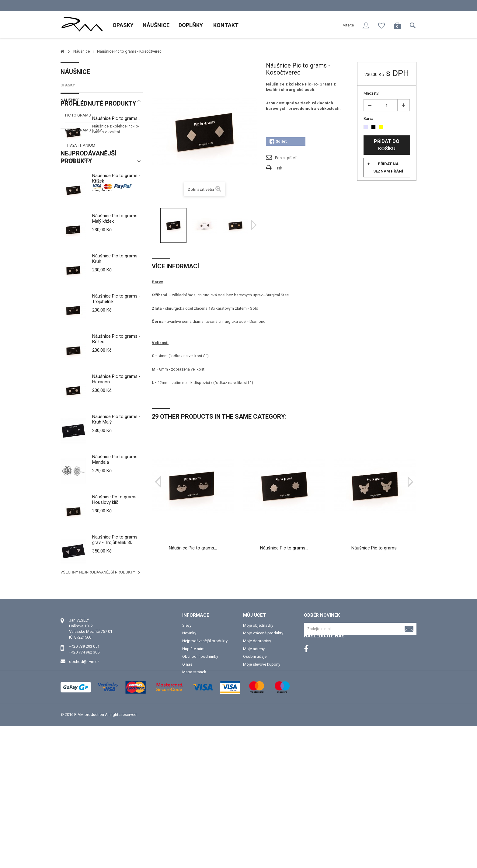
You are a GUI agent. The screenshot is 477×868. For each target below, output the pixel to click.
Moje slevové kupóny (262, 794)
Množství (371, 93)
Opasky (123, 25)
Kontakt (225, 25)
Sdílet (278, 141)
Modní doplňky (76, 160)
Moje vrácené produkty (263, 762)
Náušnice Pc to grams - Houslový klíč (116, 599)
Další (254, 225)
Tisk (279, 168)
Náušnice (156, 25)
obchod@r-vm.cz (84, 791)
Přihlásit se (366, 26)
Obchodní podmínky (200, 786)
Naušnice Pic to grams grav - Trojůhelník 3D (115, 639)
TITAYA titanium (80, 145)
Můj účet (254, 744)
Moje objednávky (258, 755)
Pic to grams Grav (84, 130)
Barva (369, 119)
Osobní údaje (255, 786)
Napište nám (193, 778)
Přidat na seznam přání (388, 167)
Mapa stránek (194, 801)
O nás (187, 794)
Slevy (187, 755)
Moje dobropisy (257, 770)
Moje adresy (254, 778)
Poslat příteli (286, 158)
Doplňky (191, 25)
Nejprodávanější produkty (88, 257)
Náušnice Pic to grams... (116, 200)
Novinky (189, 762)
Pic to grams (78, 115)
